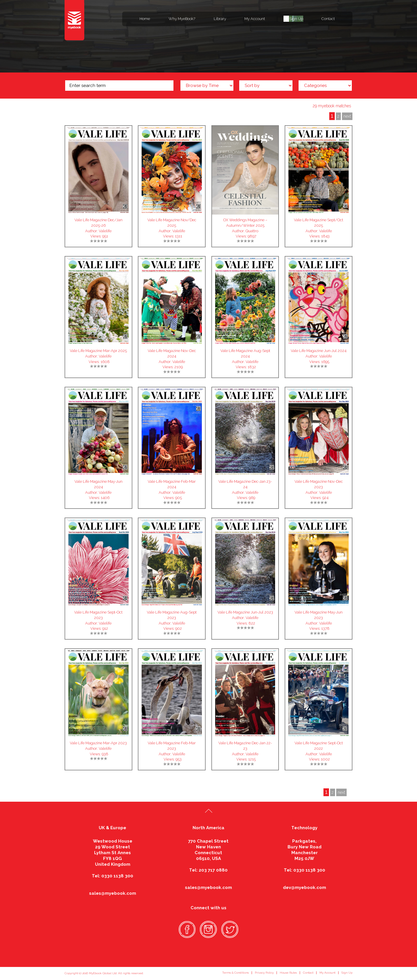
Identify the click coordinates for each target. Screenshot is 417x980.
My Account (255, 19)
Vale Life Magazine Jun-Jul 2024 (319, 351)
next (347, 116)
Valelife (105, 231)
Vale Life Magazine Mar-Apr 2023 (98, 743)
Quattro (252, 231)
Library (220, 19)
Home (145, 19)
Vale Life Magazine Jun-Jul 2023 (245, 612)
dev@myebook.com (304, 888)
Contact (328, 19)
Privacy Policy (264, 973)
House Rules (288, 973)
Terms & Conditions (235, 973)
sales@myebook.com (113, 893)
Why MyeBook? (182, 19)
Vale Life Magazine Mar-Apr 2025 (98, 351)
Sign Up (296, 19)
